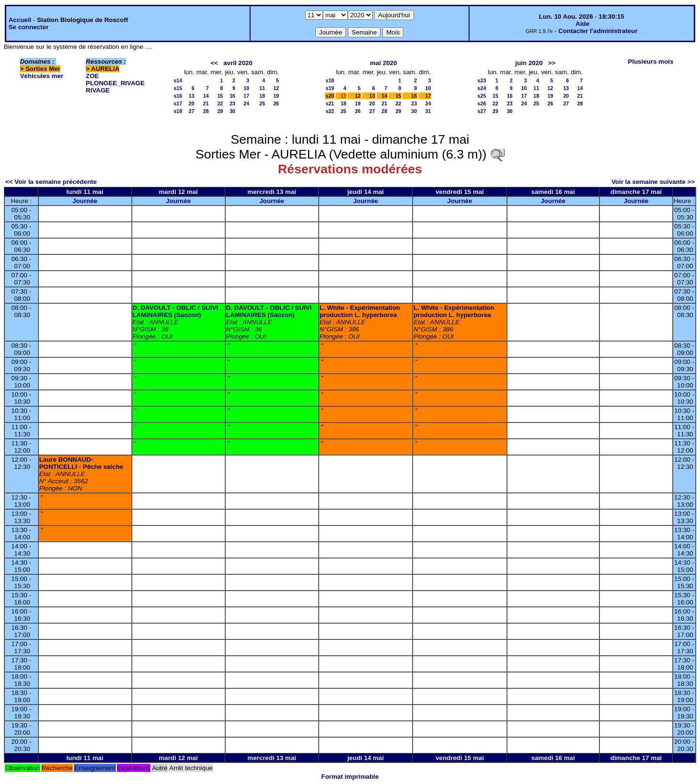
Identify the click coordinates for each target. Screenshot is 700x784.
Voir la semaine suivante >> (653, 182)
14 (206, 96)
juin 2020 (529, 63)
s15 (178, 88)
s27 (482, 111)
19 (276, 96)
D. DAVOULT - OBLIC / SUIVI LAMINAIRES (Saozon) (176, 311)
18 (262, 96)
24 (246, 103)
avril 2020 (238, 63)
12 (276, 88)
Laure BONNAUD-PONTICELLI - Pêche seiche (81, 463)
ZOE (92, 76)
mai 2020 (383, 63)
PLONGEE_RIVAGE (115, 83)
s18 (178, 111)
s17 (178, 103)
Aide (582, 24)
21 (206, 103)
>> (552, 63)
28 (206, 111)
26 (276, 103)
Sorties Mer (43, 69)
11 (262, 88)
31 (428, 111)
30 (232, 111)
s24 (482, 88)
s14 (178, 80)
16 (232, 96)
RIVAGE (98, 90)
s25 (482, 96)
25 (262, 103)
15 (220, 96)
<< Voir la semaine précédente (51, 182)
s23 (482, 80)
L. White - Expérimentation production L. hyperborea (360, 311)
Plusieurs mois (651, 62)
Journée (85, 201)
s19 (330, 88)
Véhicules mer (42, 76)
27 (192, 111)
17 (246, 96)
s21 (330, 103)
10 (246, 88)
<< (214, 63)
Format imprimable (350, 777)
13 (192, 96)
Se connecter (29, 27)
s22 (330, 111)
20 (192, 103)
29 (220, 111)
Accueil (20, 20)
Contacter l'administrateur (598, 31)
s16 (178, 96)
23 (232, 103)
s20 (330, 96)
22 (220, 103)
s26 (482, 103)
